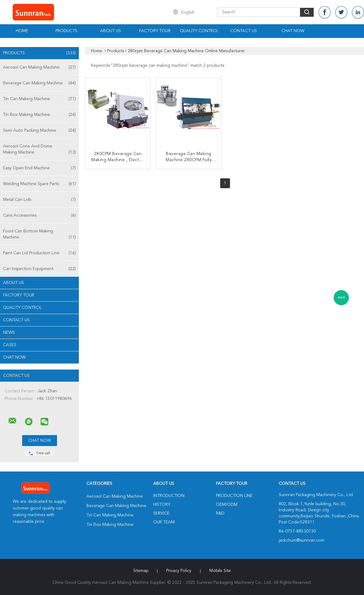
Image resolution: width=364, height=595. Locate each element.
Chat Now (293, 31)
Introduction (169, 496)
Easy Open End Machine (39, 168)
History (162, 505)
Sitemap (141, 571)
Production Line (234, 496)
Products (66, 31)
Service (161, 513)
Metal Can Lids (39, 200)
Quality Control (199, 31)
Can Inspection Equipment (39, 269)
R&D (220, 513)
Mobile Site (220, 571)
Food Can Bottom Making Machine (39, 235)
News (9, 333)
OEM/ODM (227, 505)
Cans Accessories (39, 215)
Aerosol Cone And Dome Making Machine (39, 150)
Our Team (164, 522)
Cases (10, 345)
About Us (111, 31)
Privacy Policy (179, 571)
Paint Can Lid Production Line (39, 253)
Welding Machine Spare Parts (39, 184)
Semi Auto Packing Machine (39, 130)
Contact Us (244, 31)
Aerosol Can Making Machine (39, 67)
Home (22, 31)
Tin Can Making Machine (39, 99)
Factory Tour (155, 31)
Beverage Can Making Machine (39, 83)
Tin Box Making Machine (39, 115)
